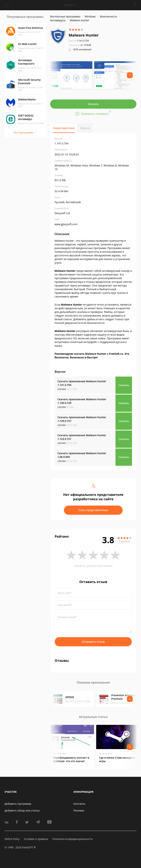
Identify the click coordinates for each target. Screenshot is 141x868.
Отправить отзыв (93, 642)
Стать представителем (93, 510)
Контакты (79, 804)
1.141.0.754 (79, 41)
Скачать (93, 104)
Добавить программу (18, 804)
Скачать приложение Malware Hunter (82, 383)
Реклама (79, 810)
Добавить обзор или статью (22, 810)
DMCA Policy (12, 839)
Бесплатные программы (65, 16)
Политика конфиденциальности (72, 839)
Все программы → (25, 132)
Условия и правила (36, 839)
